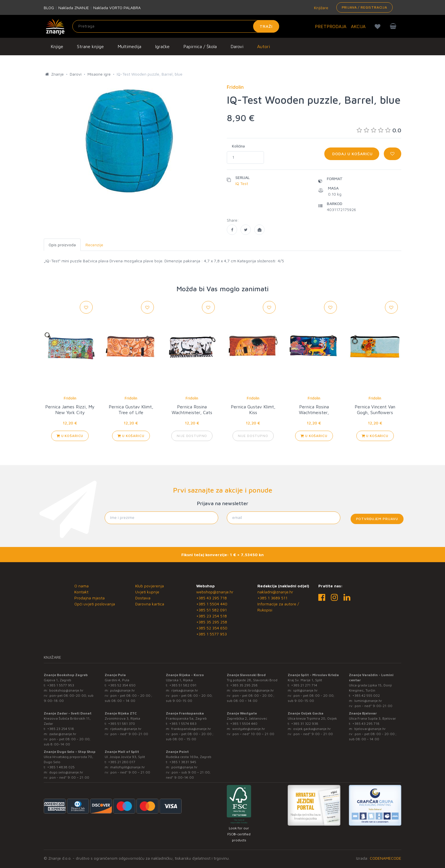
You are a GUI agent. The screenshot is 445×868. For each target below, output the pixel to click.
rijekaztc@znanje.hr (126, 729)
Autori (264, 46)
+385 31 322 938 (305, 724)
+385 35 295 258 (212, 622)
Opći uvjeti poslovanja (95, 604)
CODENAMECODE (386, 858)
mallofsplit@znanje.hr (128, 767)
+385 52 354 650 (212, 628)
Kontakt (81, 592)
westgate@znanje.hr (249, 729)
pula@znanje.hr (123, 690)
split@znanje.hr (305, 690)
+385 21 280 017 (122, 762)
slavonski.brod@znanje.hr (253, 690)
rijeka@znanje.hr (185, 690)
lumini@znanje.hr (368, 701)
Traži (266, 26)
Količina (238, 146)
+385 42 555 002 (366, 695)
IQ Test (242, 183)
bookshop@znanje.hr (66, 690)
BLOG (49, 8)
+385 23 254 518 (211, 616)
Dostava (143, 598)
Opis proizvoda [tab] (62, 245)
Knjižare (321, 8)
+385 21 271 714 (304, 685)
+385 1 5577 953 (211, 634)
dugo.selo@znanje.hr (66, 772)
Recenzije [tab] (94, 245)
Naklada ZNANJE (74, 8)
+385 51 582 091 (211, 610)
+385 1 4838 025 (61, 767)
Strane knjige (90, 46)
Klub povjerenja (150, 586)
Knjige (57, 46)
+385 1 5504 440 (212, 604)
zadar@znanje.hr (63, 734)
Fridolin (70, 398)
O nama (82, 586)
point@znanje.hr (184, 767)
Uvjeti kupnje (147, 592)
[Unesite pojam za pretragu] (176, 26)
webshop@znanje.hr (215, 592)
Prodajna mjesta (90, 598)
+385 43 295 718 (211, 598)
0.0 (379, 130)
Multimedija (129, 46)
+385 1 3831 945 (183, 762)
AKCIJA (358, 26)
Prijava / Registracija (364, 7)
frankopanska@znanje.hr (191, 729)
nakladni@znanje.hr (275, 592)
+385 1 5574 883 (183, 724)
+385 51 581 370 (122, 724)
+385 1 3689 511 (272, 598)
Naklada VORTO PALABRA (117, 8)
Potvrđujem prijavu (377, 519)
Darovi (237, 46)
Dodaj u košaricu (352, 154)
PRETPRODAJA (331, 26)
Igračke (162, 46)
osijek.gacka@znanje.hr (312, 729)
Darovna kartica (150, 604)
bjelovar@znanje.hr (370, 729)
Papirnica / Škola (200, 46)
